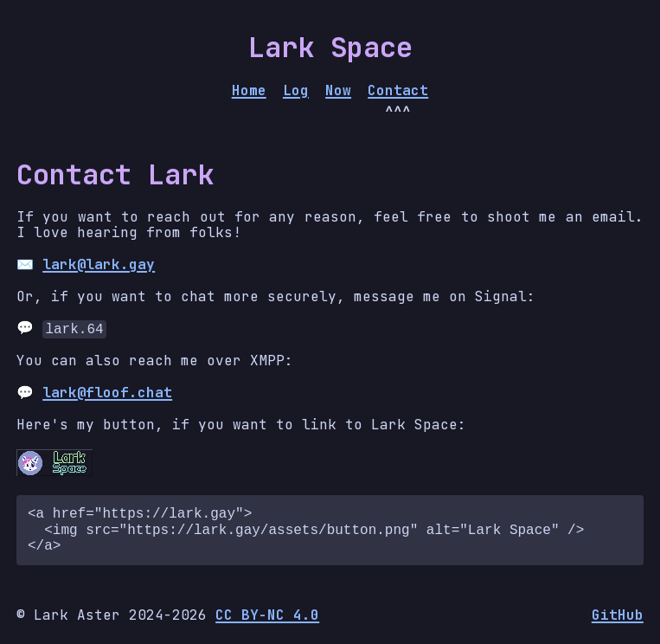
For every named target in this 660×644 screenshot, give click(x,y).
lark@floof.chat (107, 393)
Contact (398, 91)
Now (338, 91)
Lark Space (330, 47)
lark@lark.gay (99, 264)
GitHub (618, 615)
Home (249, 91)
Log (296, 91)
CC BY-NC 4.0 (267, 615)
